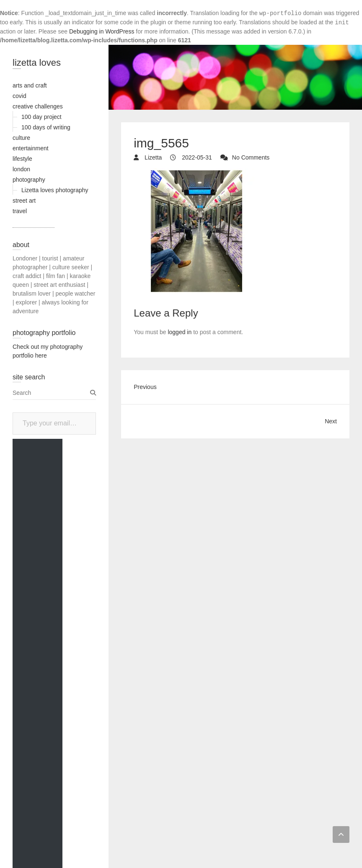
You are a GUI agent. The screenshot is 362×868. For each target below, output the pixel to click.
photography (29, 180)
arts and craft (30, 85)
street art (24, 201)
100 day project (41, 117)
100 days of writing (46, 127)
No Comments (251, 157)
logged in (180, 332)
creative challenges (38, 106)
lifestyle (22, 159)
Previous (145, 387)
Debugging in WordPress (102, 31)
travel (20, 211)
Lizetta (152, 157)
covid (19, 96)
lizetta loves (37, 63)
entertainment (31, 148)
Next (331, 421)
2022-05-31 (196, 157)
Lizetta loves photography (55, 190)
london (21, 169)
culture (21, 138)
